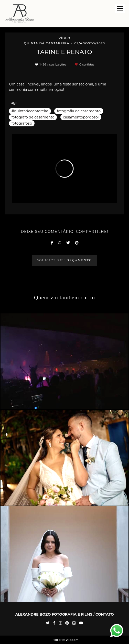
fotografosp (22, 123)
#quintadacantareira (30, 111)
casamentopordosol (81, 117)
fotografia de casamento (79, 111)
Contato (105, 614)
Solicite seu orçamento (65, 260)
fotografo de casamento (33, 117)
